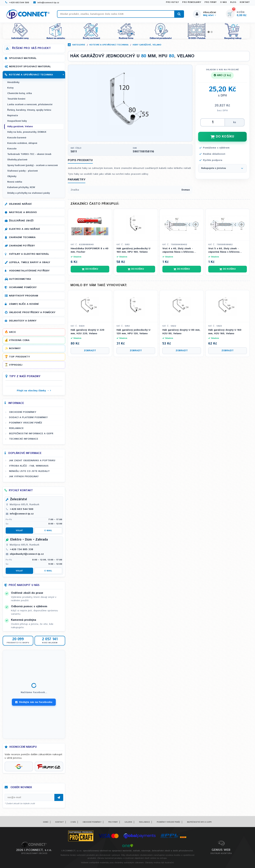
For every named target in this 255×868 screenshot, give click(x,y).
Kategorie (79, 45)
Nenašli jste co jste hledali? (29, 471)
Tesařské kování (16, 99)
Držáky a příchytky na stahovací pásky (29, 193)
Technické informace (24, 439)
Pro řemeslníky (192, 2)
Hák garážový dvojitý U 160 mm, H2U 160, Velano (225, 332)
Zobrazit (90, 351)
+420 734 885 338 (21, 549)
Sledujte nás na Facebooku (34, 702)
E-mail (48, 531)
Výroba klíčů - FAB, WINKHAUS (29, 466)
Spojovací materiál (23, 58)
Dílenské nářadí (20, 204)
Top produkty (19, 357)
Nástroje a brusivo (23, 212)
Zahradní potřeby (22, 246)
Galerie (128, 822)
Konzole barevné (17, 138)
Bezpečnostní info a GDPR (199, 822)
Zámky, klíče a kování (24, 304)
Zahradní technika (22, 237)
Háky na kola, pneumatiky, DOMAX (27, 132)
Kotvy (10, 88)
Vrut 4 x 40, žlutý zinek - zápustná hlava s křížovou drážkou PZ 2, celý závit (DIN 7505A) (180, 250)
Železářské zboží (21, 221)
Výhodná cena (19, 340)
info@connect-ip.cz (46, 3)
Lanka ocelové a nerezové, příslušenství (30, 105)
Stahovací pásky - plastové (22, 171)
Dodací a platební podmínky (28, 417)
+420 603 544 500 (17, 3)
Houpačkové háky (17, 121)
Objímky (12, 176)
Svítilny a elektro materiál (29, 254)
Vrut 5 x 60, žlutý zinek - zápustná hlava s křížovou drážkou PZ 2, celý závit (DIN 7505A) (226, 250)
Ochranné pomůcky (23, 287)
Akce (12, 332)
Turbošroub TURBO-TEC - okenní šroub (29, 154)
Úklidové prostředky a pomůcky (32, 312)
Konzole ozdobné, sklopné (22, 143)
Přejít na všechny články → (33, 391)
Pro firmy (211, 2)
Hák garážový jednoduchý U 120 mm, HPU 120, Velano (133, 332)
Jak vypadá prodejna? (24, 476)
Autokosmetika (20, 279)
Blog (233, 2)
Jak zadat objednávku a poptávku (32, 461)
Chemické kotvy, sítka (20, 93)
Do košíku (90, 269)
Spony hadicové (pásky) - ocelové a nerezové (32, 165)
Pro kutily (172, 2)
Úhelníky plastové (17, 160)
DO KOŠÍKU (222, 137)
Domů (46, 822)
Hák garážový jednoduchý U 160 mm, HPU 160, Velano (133, 250)
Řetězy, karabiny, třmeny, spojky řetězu (29, 110)
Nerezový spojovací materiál (30, 67)
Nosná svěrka (15, 182)
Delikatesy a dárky (23, 321)
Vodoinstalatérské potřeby (29, 271)
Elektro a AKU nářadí (24, 229)
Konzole (12, 149)
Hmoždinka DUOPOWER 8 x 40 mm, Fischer (90, 250)
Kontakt (245, 2)
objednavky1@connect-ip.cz (27, 554)
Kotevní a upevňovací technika (109, 45)
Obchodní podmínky (23, 412)
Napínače (13, 116)
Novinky (15, 348)
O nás (223, 2)
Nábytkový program (24, 296)
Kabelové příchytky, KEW (21, 187)
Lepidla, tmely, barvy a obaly (29, 262)
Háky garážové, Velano (147, 45)
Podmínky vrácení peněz (26, 423)
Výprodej (16, 365)
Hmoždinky (13, 82)
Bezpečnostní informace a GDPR (31, 434)
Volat (19, 531)
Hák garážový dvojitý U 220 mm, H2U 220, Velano (87, 332)
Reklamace (16, 428)
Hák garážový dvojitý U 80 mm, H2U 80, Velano (181, 332)
